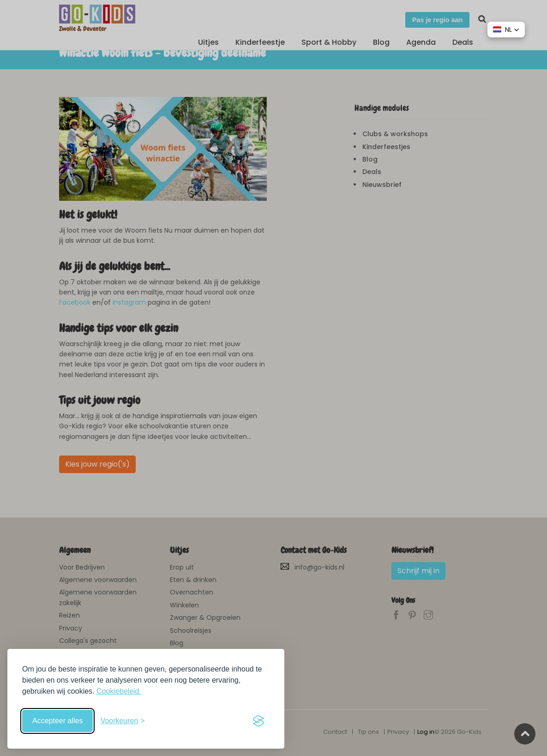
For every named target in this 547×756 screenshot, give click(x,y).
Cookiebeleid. (119, 691)
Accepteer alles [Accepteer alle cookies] (57, 721)
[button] (506, 30)
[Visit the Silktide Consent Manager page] (258, 721)
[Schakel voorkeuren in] (122, 721)
